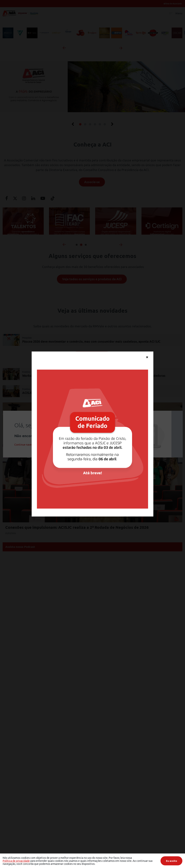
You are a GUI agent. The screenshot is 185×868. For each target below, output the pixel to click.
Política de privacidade (16, 861)
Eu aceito (172, 861)
